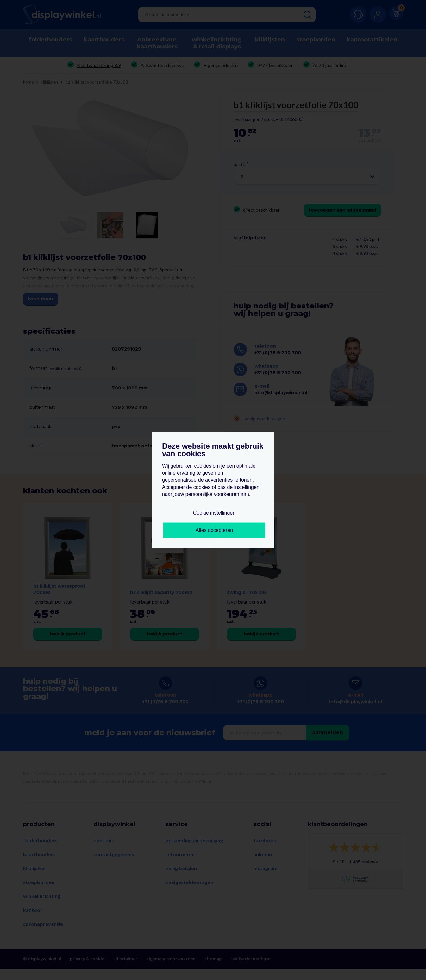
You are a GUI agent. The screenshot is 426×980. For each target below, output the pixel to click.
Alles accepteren (214, 530)
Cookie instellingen (214, 513)
